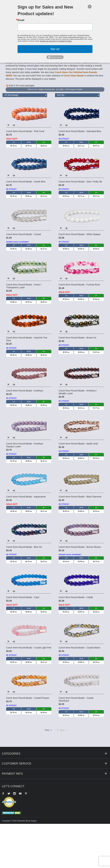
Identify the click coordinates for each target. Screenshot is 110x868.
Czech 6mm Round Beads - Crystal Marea (79, 648)
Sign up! (55, 49)
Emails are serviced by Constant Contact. (56, 41)
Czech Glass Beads (74, 76)
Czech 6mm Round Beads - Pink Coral (25, 131)
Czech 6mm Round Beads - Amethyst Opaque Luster (25, 445)
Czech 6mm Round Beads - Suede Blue (26, 182)
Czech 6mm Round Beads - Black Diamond (80, 497)
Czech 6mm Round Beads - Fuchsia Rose (79, 285)
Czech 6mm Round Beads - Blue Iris (24, 547)
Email (21, 20)
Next (64, 730)
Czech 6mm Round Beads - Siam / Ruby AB (80, 182)
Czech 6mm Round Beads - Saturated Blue (80, 131)
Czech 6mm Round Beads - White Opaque (80, 234)
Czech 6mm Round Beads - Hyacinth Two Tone (27, 339)
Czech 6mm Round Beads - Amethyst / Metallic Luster (78, 392)
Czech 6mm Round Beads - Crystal (23, 234)
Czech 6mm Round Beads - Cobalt (76, 597)
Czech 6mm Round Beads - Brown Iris (77, 338)
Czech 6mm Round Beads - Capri (23, 597)
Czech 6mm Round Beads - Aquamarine (26, 497)
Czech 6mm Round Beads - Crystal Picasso (28, 698)
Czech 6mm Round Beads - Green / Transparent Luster (24, 286)
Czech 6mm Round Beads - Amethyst (25, 391)
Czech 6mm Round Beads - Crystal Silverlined (76, 699)
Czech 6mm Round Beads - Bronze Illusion (80, 547)
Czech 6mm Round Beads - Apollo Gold (78, 444)
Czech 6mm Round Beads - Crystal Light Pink (29, 648)
